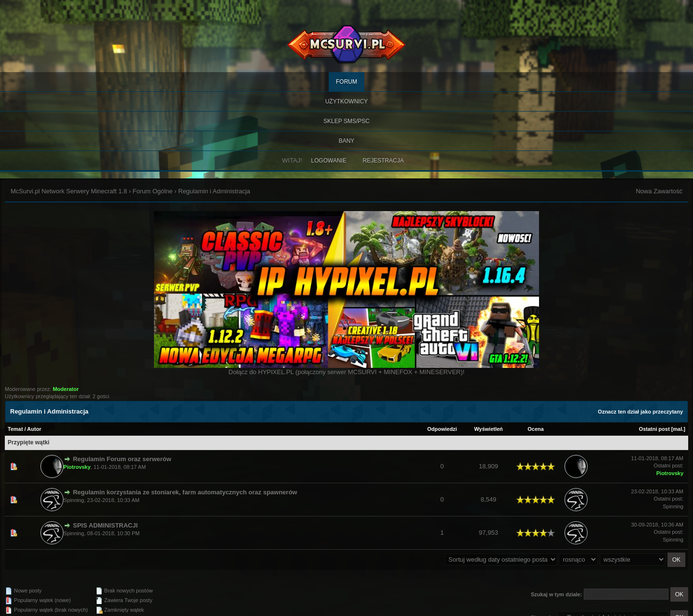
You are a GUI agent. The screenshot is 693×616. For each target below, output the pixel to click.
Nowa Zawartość (659, 191)
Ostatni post (654, 429)
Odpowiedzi (442, 429)
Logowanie (329, 161)
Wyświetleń (488, 429)
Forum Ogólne (153, 191)
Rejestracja (383, 161)
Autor (34, 429)
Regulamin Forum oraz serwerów (122, 459)
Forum (346, 82)
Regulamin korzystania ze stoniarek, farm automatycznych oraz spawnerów (185, 492)
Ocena (536, 429)
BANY (347, 141)
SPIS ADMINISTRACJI (105, 525)
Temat (15, 429)
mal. (678, 429)
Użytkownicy (347, 101)
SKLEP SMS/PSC (346, 121)
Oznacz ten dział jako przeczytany (640, 412)
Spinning (74, 500)
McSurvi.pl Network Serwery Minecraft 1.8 (69, 191)
